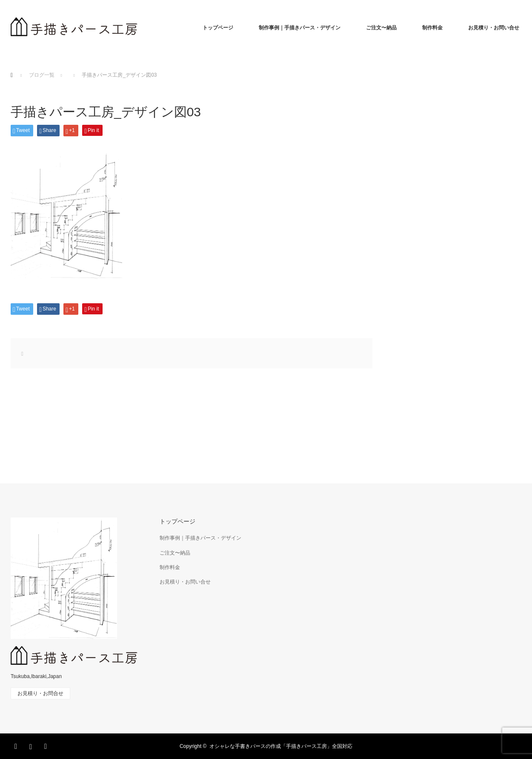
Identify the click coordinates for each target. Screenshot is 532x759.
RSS (47, 745)
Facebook (17, 745)
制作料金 (432, 28)
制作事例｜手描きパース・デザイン (300, 28)
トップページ (218, 28)
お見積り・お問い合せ (494, 28)
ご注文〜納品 (381, 28)
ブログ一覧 (42, 75)
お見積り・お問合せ (40, 693)
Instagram (32, 745)
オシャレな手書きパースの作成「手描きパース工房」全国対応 (281, 746)
